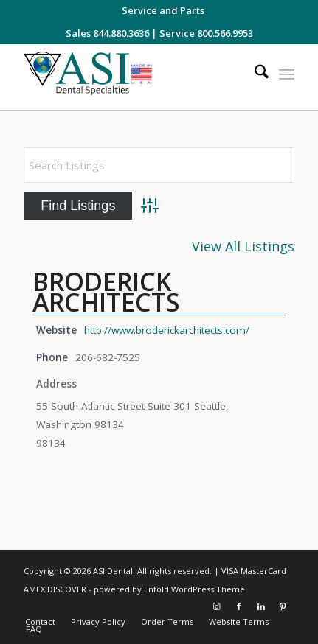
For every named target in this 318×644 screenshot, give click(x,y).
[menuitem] (163, 10)
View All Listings (243, 246)
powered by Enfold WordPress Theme (169, 589)
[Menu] (287, 74)
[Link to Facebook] (239, 606)
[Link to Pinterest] (283, 606)
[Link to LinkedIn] (261, 606)
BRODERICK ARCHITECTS (106, 292)
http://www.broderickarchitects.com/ (167, 330)
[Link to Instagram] (217, 606)
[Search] (254, 74)
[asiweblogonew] (132, 77)
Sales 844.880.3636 (107, 33)
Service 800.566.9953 (206, 33)
